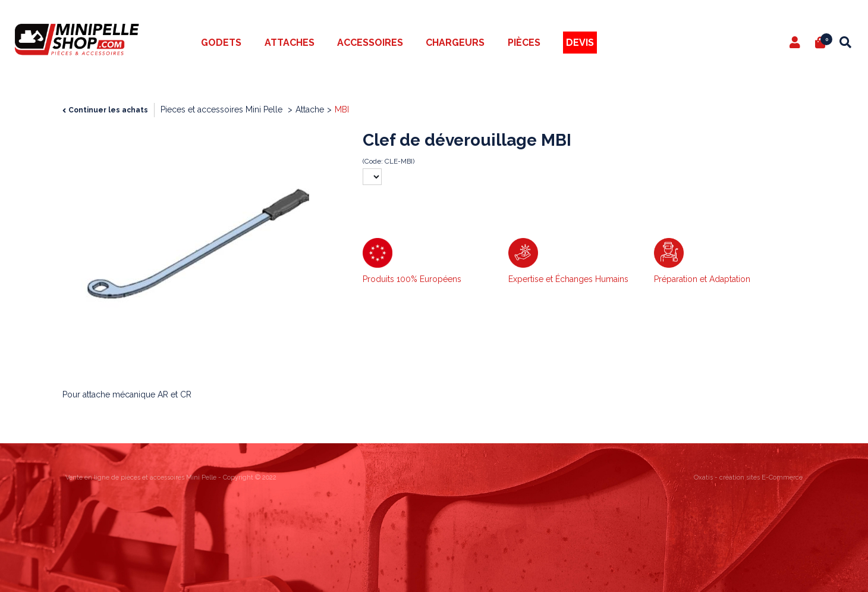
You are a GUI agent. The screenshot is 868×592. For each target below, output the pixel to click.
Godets (221, 43)
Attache (310, 109)
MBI (342, 109)
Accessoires (370, 43)
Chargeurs (455, 43)
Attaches (290, 43)
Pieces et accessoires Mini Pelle (223, 109)
